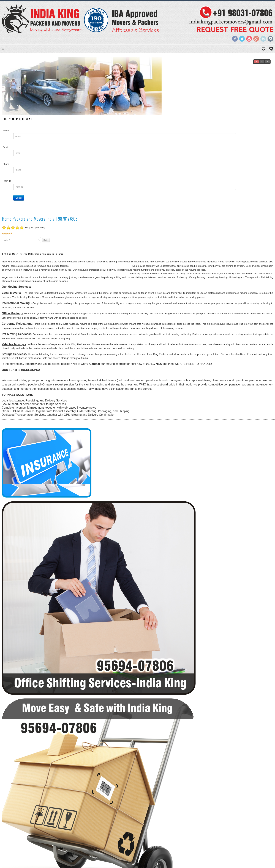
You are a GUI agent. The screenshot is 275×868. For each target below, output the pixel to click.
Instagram (270, 39)
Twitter (242, 39)
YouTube (249, 39)
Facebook (235, 39)
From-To (7, 181)
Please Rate (2, 237)
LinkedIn (263, 39)
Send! (19, 198)
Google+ (256, 39)
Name (6, 130)
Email (6, 147)
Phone (6, 164)
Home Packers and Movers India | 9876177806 (40, 219)
